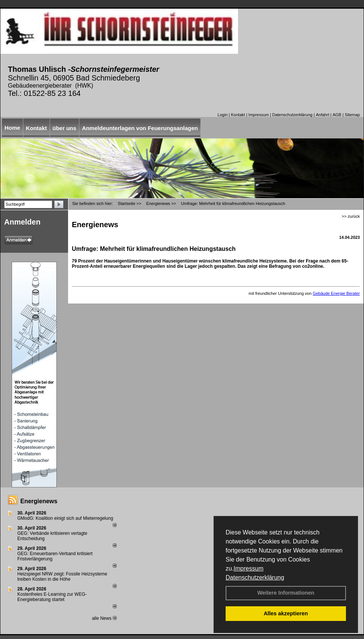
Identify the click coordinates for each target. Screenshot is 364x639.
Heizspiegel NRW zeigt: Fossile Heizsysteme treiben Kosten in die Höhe (62, 577)
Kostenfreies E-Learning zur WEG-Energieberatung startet (52, 597)
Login (222, 115)
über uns (64, 128)
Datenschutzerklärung (255, 578)
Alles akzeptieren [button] (286, 613)
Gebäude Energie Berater (336, 293)
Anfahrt (322, 115)
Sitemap (352, 115)
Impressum (248, 568)
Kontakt (238, 115)
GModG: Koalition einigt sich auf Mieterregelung (65, 518)
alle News (104, 618)
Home (12, 128)
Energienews (39, 501)
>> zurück (351, 216)
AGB (337, 115)
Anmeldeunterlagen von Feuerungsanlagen (140, 128)
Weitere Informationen (286, 593)
